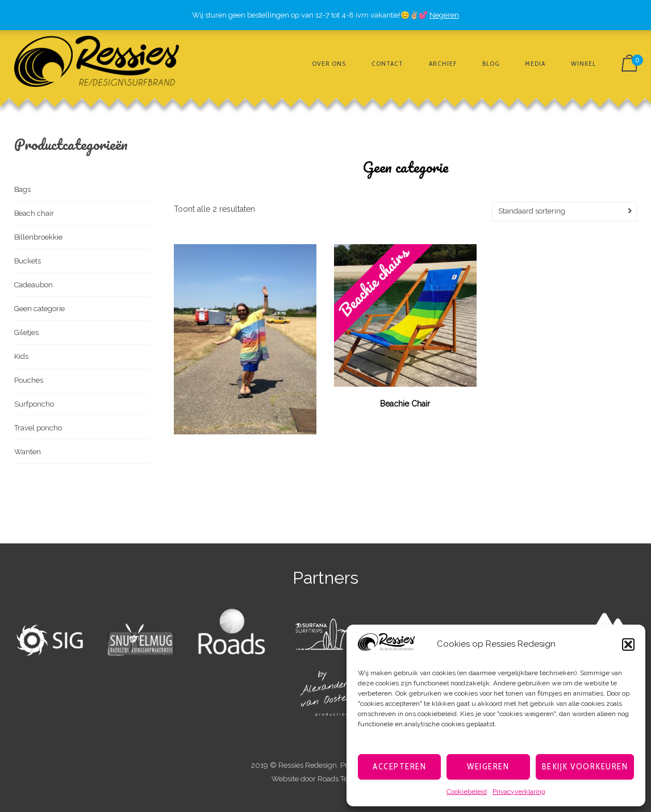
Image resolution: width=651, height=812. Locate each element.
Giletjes (26, 332)
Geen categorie (39, 309)
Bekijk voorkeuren (585, 767)
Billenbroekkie (38, 237)
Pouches (29, 380)
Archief (443, 63)
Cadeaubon (34, 285)
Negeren (444, 15)
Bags (22, 189)
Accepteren (399, 767)
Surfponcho (34, 404)
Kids (21, 356)
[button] (628, 644)
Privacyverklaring (519, 792)
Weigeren (488, 767)
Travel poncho (38, 428)
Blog (491, 63)
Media (535, 63)
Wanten (28, 452)
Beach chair (34, 213)
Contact (387, 63)
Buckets (28, 261)
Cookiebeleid (467, 792)
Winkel (583, 63)
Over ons (329, 63)
